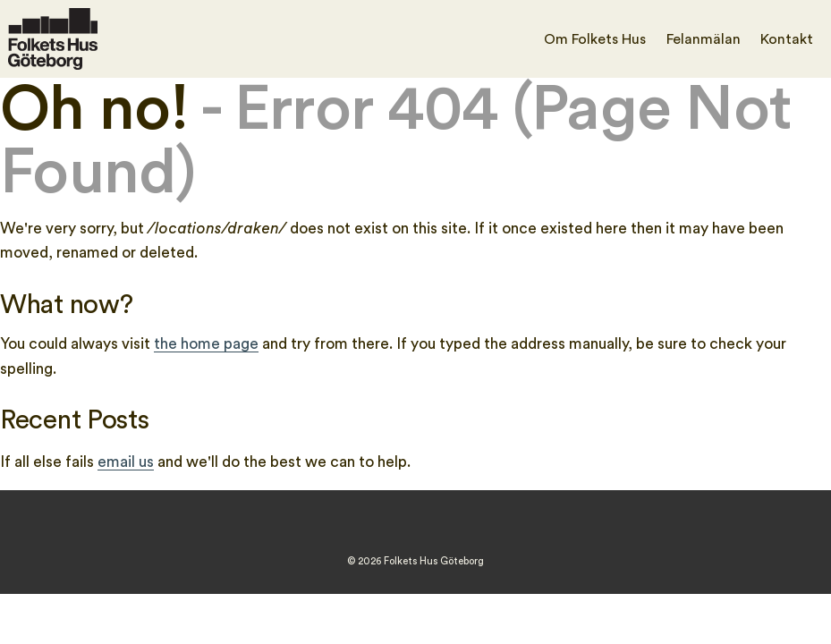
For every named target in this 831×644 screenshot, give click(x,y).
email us (126, 462)
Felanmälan (704, 39)
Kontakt (787, 39)
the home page (206, 344)
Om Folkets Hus (595, 39)
